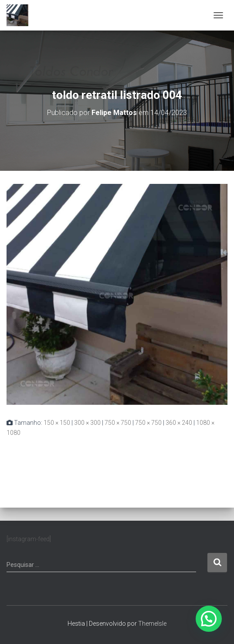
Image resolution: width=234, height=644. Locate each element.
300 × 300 (87, 423)
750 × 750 (118, 423)
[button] (209, 619)
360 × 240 (179, 423)
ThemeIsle (152, 624)
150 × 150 (57, 423)
